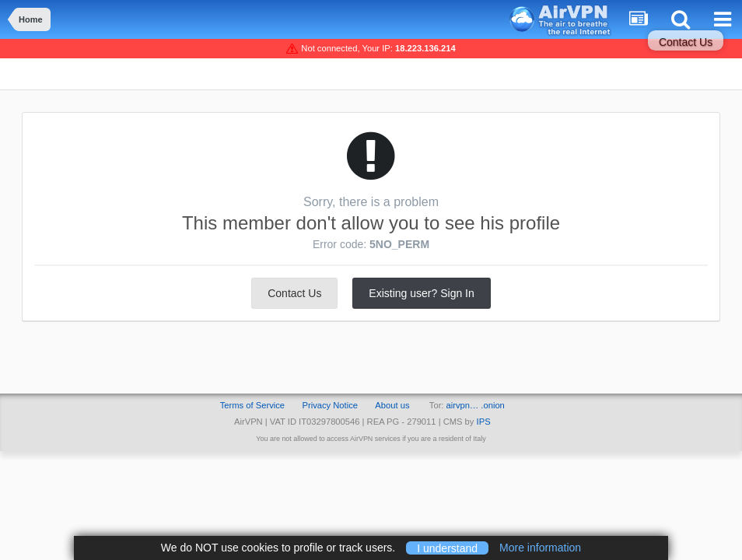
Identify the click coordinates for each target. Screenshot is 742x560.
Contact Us (686, 42)
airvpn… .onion (476, 405)
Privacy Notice (330, 405)
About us (392, 405)
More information (540, 548)
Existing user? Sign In (421, 293)
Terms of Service (252, 405)
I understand (447, 548)
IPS (484, 422)
